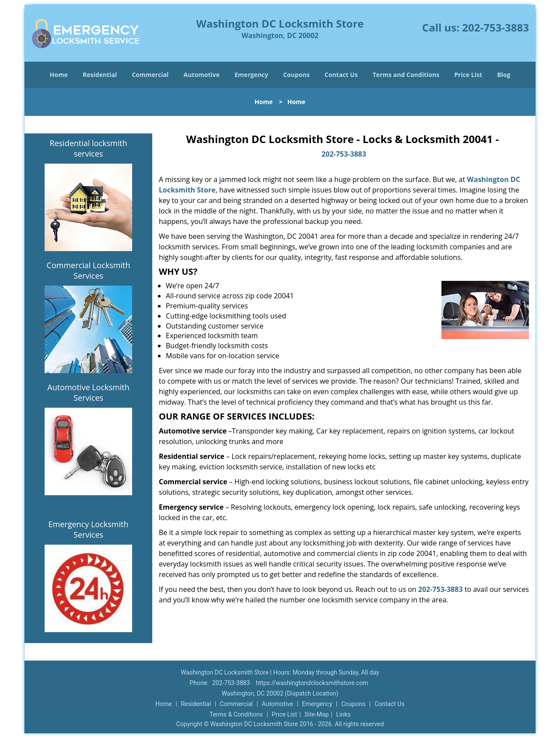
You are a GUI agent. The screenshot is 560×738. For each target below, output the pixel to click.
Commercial (150, 75)
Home (59, 75)
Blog (504, 75)
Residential (100, 75)
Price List (468, 75)
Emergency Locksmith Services (89, 529)
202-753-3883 (495, 27)
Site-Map (317, 714)
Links (343, 714)
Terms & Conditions (236, 714)
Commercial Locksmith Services (89, 270)
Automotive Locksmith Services (88, 392)
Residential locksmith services (88, 148)
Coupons (296, 75)
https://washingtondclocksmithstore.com (312, 683)
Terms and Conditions (406, 75)
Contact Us (341, 75)
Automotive (202, 75)
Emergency (251, 75)
